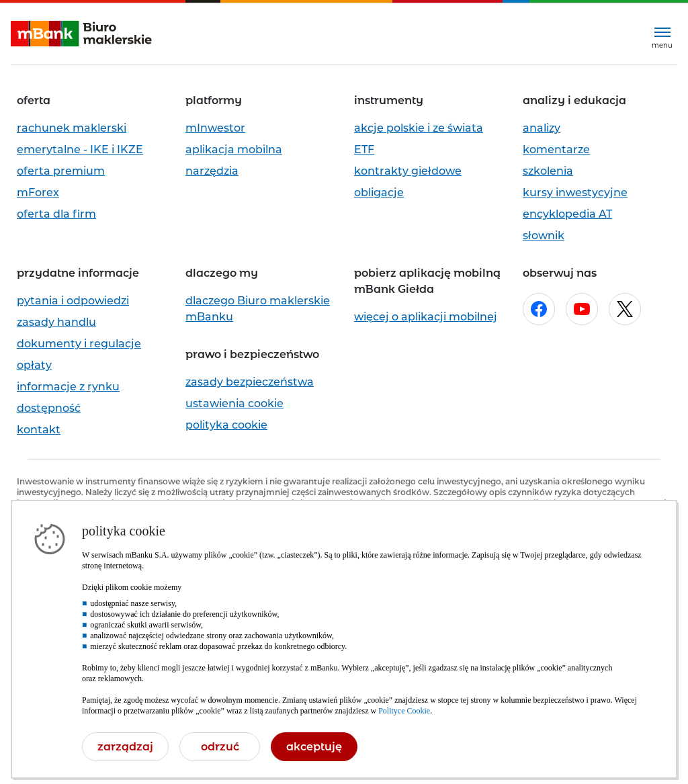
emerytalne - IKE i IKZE (80, 149)
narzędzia (212, 171)
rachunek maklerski (72, 128)
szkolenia (548, 171)
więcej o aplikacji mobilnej (426, 317)
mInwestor (215, 128)
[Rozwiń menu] (662, 34)
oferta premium (61, 171)
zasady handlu (56, 322)
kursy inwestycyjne (575, 192)
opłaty (34, 365)
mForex (38, 192)
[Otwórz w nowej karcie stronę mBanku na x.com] (625, 309)
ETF (364, 149)
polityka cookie (226, 425)
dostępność (49, 408)
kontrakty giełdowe (408, 171)
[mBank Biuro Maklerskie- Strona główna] (81, 34)
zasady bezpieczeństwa (250, 382)
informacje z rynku (68, 387)
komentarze (556, 149)
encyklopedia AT (567, 214)
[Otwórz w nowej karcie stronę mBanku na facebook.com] (539, 309)
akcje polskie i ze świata (419, 128)
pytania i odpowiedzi (73, 301)
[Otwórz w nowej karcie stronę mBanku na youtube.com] (582, 309)
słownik (544, 235)
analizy (542, 128)
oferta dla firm (56, 214)
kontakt (39, 430)
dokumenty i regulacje (79, 344)
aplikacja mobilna (234, 149)
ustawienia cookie (234, 403)
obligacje (379, 192)
